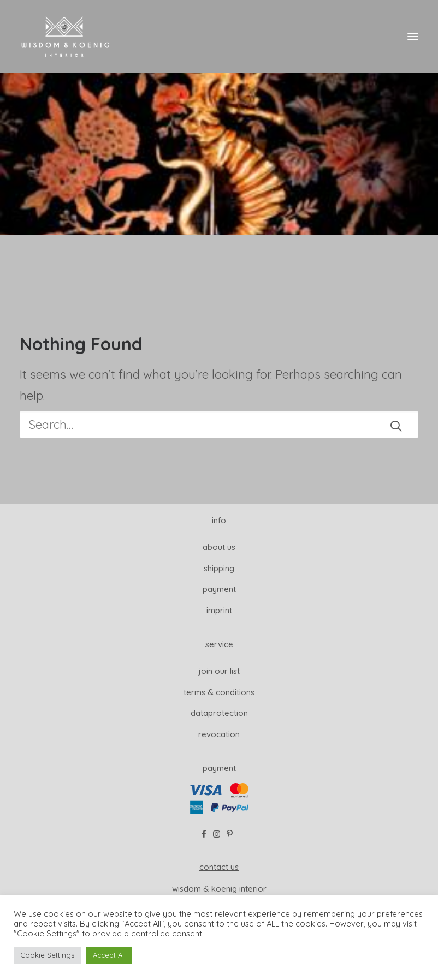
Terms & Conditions (219, 692)
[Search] (219, 425)
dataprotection (219, 713)
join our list (219, 671)
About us (219, 547)
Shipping (219, 568)
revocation (219, 734)
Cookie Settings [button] (47, 955)
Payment (219, 589)
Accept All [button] (109, 955)
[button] (413, 37)
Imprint (219, 610)
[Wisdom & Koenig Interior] (65, 37)
